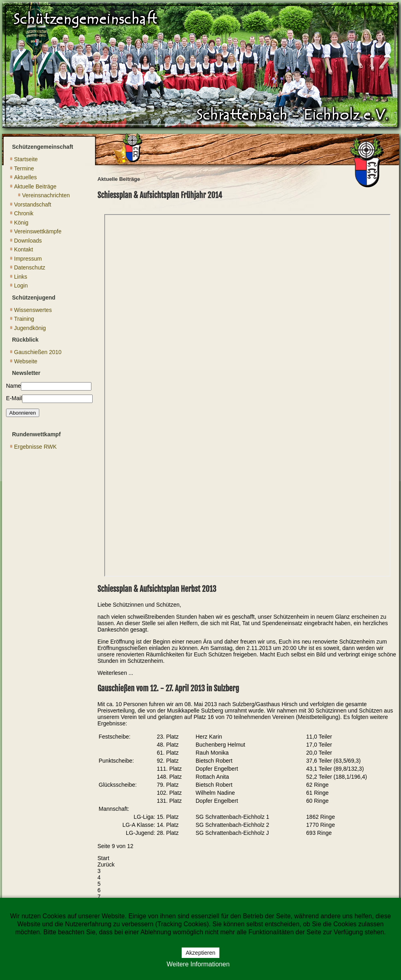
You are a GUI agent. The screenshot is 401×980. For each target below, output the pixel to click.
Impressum (28, 259)
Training (24, 319)
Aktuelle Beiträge (35, 186)
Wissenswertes (33, 310)
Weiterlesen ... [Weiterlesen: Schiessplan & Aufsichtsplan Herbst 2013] (115, 673)
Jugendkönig (30, 328)
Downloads (28, 241)
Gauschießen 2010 (38, 352)
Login (21, 285)
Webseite (26, 361)
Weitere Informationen (198, 964)
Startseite (26, 159)
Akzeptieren (200, 953)
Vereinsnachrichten (46, 195)
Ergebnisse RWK (35, 447)
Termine (24, 168)
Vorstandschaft (33, 205)
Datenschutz (30, 267)
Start (103, 858)
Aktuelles (25, 177)
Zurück (106, 865)
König (21, 223)
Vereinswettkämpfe (38, 231)
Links (21, 277)
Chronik (24, 213)
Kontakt (23, 249)
